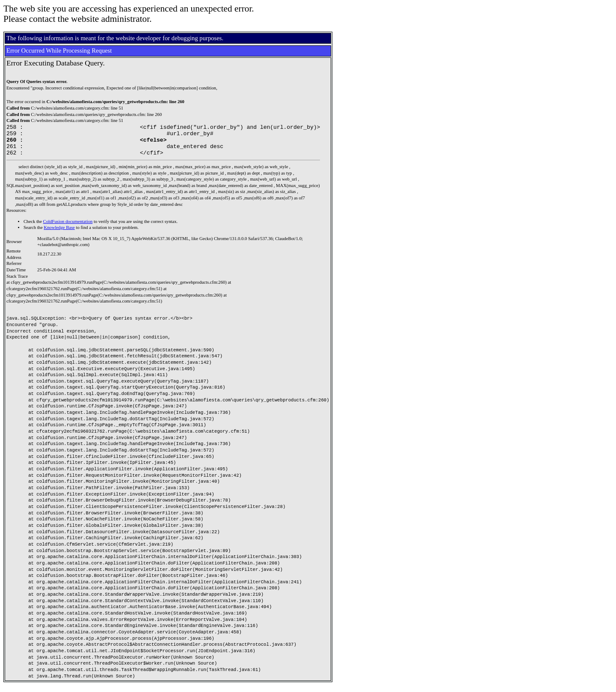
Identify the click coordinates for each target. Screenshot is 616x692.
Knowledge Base (59, 234)
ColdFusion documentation (68, 228)
